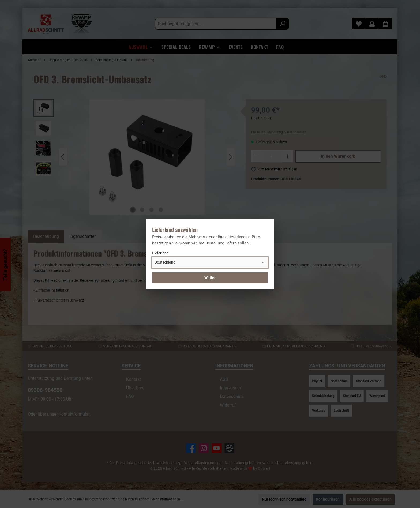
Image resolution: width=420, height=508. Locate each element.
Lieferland (160, 253)
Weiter (210, 278)
